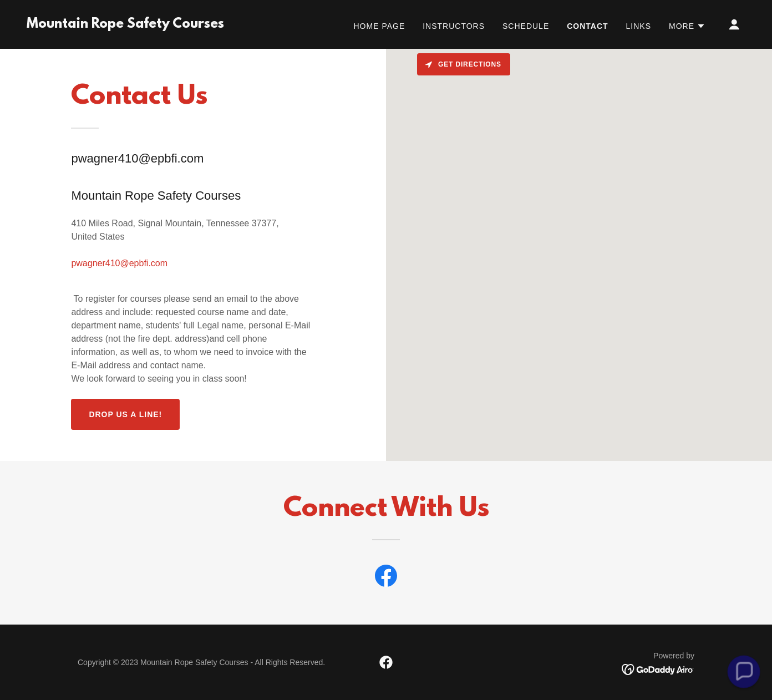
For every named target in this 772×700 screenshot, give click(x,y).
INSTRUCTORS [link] (454, 26)
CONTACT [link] (587, 26)
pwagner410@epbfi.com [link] (119, 263)
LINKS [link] (639, 26)
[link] (125, 25)
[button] (687, 26)
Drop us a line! (125, 414)
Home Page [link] (380, 26)
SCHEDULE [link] (526, 26)
